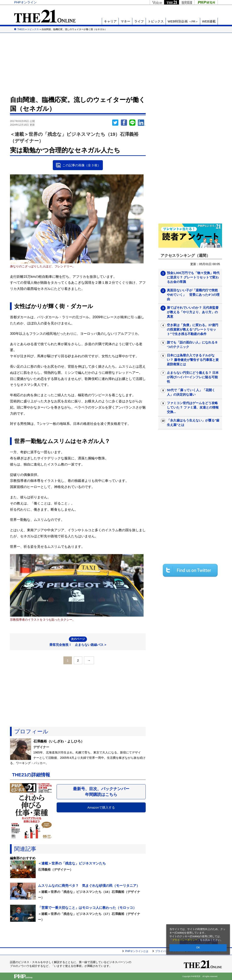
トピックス (156, 21)
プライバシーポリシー (185, 940)
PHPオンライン (25, 2)
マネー (125, 21)
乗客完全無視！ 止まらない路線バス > (78, 642)
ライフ (139, 21)
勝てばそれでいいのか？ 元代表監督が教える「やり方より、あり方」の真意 (193, 312)
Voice (157, 2)
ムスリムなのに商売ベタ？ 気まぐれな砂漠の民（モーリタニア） (89, 886)
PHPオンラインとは (137, 951)
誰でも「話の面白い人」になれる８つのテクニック (192, 345)
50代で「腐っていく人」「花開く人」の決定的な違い (191, 392)
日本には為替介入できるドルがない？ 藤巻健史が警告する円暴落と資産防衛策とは (193, 360)
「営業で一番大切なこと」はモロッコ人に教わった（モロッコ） (87, 908)
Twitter (115, 123)
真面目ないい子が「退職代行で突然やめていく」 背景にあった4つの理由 (193, 295)
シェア (124, 123)
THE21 (171, 2)
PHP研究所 (206, 2)
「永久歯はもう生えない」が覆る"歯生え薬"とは (193, 423)
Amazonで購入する (101, 807)
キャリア (110, 21)
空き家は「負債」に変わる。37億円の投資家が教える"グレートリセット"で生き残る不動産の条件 (193, 329)
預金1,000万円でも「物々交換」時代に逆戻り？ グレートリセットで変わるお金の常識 (193, 277)
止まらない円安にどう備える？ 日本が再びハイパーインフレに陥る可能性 (193, 377)
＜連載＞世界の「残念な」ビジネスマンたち (72, 863)
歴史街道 (187, 2)
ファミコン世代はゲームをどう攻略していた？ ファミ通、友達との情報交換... (193, 407)
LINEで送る (132, 123)
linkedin (142, 123)
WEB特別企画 (183, 21)
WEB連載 (209, 21)
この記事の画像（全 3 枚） (82, 165)
